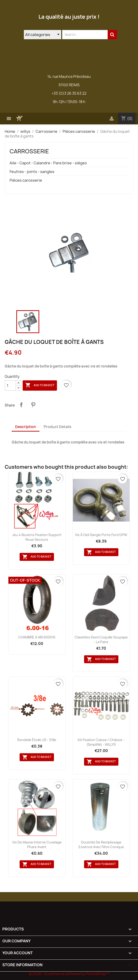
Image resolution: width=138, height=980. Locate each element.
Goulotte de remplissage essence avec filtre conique (101, 845)
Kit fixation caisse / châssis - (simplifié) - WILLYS (101, 742)
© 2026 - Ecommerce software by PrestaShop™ (69, 974)
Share (21, 405)
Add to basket (40, 385)
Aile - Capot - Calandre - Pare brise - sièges (48, 163)
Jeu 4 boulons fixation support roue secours (37, 537)
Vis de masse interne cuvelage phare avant (37, 845)
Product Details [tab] (57, 427)
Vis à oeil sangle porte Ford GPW (101, 535)
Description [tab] (26, 427)
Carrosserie (29, 151)
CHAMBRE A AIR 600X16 (37, 637)
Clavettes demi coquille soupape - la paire (101, 640)
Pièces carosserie (26, 180)
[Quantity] (10, 386)
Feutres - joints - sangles (32, 172)
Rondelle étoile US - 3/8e (37, 740)
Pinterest (33, 405)
